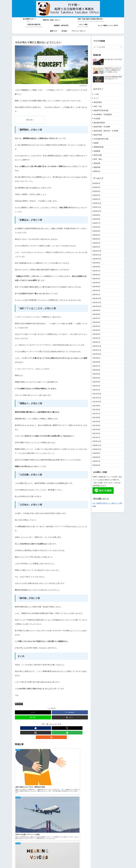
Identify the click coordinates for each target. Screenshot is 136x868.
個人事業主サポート (27, 860)
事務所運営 (19, 704)
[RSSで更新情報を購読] (60, 728)
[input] (108, 47)
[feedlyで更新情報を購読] (56, 728)
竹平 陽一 (105, 830)
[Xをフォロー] (47, 728)
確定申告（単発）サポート (43, 860)
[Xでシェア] (33, 712)
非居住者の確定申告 (83, 860)
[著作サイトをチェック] (43, 728)
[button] (70, 717)
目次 (29, 120)
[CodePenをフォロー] (51, 728)
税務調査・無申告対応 (97, 860)
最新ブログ (67, 862)
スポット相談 (111, 860)
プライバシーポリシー (85, 862)
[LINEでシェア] (33, 717)
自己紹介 (75, 862)
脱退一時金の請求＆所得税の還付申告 (63, 860)
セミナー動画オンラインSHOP (53, 862)
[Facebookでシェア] (70, 712)
